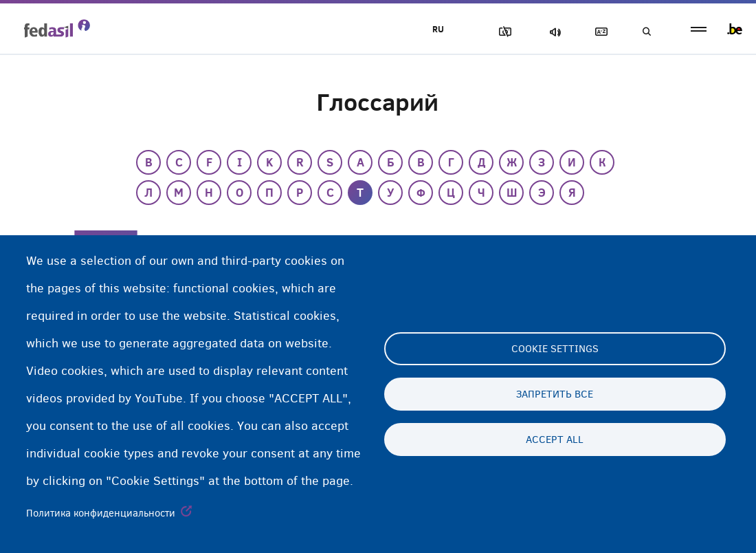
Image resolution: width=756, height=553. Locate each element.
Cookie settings (555, 349)
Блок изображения (502, 32)
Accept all (555, 440)
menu (699, 29)
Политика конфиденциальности (101, 513)
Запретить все (555, 394)
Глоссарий (599, 32)
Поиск (646, 32)
